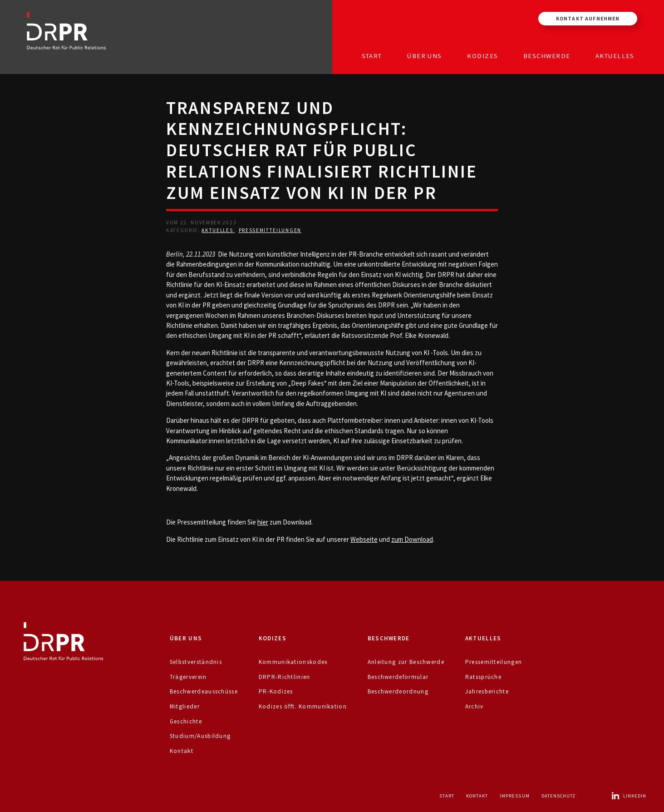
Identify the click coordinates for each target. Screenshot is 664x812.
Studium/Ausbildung (200, 736)
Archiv (475, 706)
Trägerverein (188, 677)
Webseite (364, 539)
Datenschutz (559, 796)
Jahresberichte (487, 691)
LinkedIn (629, 796)
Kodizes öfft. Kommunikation (303, 706)
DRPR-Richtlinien (285, 677)
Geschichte (186, 721)
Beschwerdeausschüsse (204, 691)
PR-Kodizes (276, 691)
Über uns (425, 56)
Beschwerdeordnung (398, 691)
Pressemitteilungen (270, 230)
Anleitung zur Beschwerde (406, 662)
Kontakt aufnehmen (588, 19)
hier (263, 522)
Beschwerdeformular (398, 677)
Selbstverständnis (196, 662)
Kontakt (182, 751)
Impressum (514, 796)
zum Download (412, 539)
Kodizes (482, 56)
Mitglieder (185, 706)
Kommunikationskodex (293, 662)
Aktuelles (615, 56)
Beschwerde (547, 56)
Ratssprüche (483, 677)
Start (372, 56)
